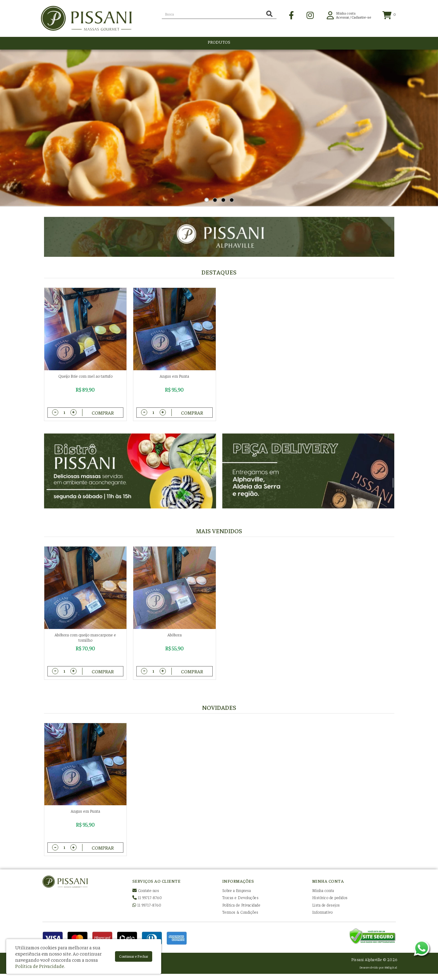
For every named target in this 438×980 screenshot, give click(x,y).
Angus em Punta (174, 376)
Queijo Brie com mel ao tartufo (85, 376)
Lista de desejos (326, 905)
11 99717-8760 (147, 897)
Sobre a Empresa (237, 890)
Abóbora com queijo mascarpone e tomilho (85, 637)
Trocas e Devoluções (241, 897)
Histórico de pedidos (330, 897)
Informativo (323, 912)
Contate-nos (146, 890)
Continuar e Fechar (134, 956)
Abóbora (175, 635)
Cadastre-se (361, 18)
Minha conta (323, 890)
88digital (391, 967)
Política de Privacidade (241, 905)
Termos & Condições (240, 912)
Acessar (343, 18)
